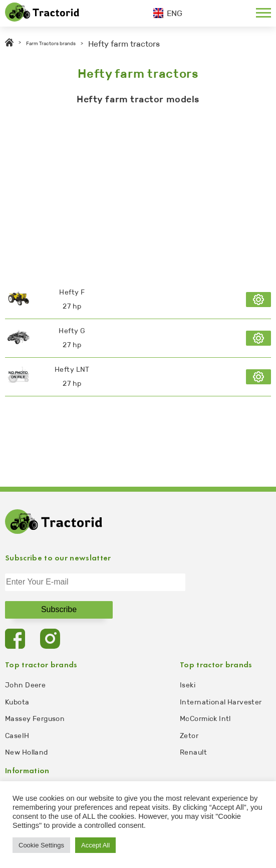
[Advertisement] (138, 190)
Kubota (17, 702)
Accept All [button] (95, 845)
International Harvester (221, 702)
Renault (193, 752)
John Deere (25, 685)
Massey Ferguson (35, 719)
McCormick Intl (205, 719)
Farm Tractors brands (51, 44)
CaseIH (17, 736)
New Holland (27, 752)
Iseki (188, 685)
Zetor (189, 736)
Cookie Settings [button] (41, 845)
